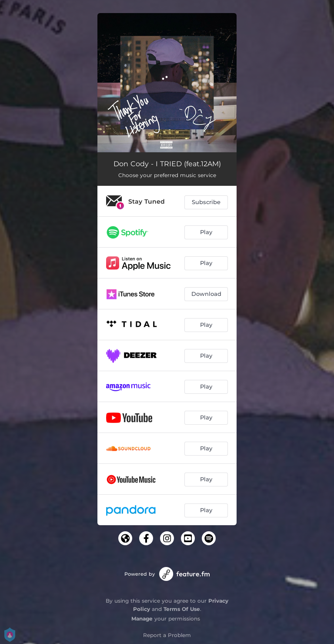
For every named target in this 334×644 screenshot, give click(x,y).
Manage (142, 619)
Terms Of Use (182, 609)
